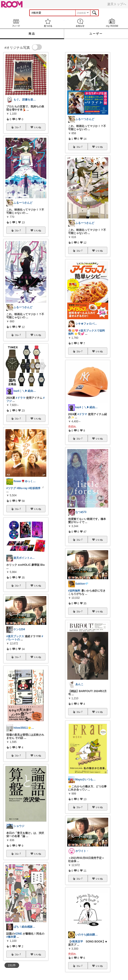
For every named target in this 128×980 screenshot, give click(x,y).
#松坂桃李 (34, 488)
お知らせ (80, 23)
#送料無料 (74, 591)
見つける (48, 23)
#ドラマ (21, 398)
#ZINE (18, 934)
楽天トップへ (117, 4)
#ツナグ (11, 488)
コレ (18, 127)
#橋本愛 (11, 937)
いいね (38, 127)
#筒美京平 (77, 942)
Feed (16, 23)
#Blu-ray (22, 488)
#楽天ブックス (15, 636)
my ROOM (112, 23)
